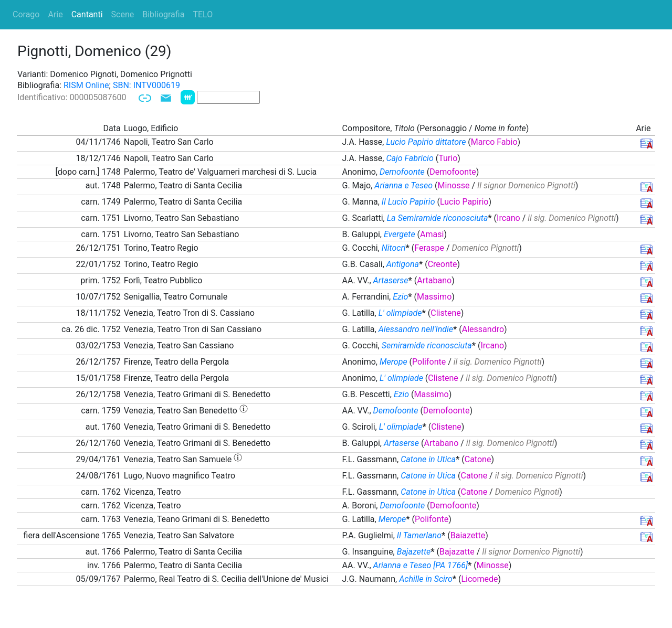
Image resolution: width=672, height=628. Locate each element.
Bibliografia (163, 14)
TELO (203, 14)
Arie (55, 14)
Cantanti (87, 14)
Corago (26, 14)
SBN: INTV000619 (146, 85)
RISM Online (86, 85)
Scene (123, 14)
